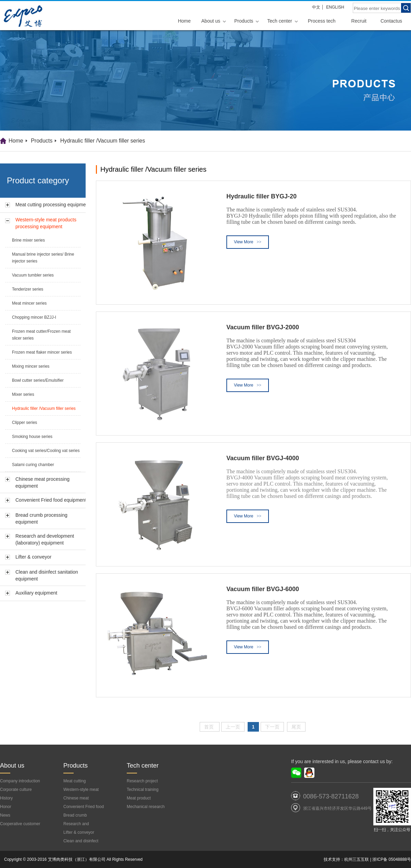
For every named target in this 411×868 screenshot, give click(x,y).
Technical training (143, 790)
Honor (6, 807)
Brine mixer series (28, 240)
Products (244, 21)
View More (248, 242)
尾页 (296, 727)
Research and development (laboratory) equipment (45, 539)
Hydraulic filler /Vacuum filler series (103, 141)
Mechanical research (146, 807)
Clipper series (24, 423)
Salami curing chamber (33, 465)
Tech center (279, 21)
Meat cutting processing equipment (53, 205)
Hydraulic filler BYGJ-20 (261, 196)
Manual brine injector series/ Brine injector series (43, 258)
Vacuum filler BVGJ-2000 (263, 327)
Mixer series (23, 394)
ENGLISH (335, 7)
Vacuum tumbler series (33, 275)
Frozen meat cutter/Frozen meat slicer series (41, 335)
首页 (210, 727)
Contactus (391, 21)
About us (211, 21)
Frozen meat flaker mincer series (42, 352)
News (5, 815)
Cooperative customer (20, 824)
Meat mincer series (29, 303)
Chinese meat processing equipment (42, 482)
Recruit (359, 21)
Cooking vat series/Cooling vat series (46, 451)
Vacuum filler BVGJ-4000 (263, 458)
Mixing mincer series (31, 366)
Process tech (322, 21)
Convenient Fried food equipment (51, 500)
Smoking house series (32, 437)
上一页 (233, 727)
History (6, 798)
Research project (142, 781)
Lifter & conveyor (33, 557)
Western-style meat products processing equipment (46, 223)
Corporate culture (16, 790)
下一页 (272, 727)
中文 (316, 7)
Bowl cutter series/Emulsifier (38, 380)
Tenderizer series (28, 289)
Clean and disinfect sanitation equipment (47, 575)
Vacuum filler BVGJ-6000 (263, 589)
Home (184, 21)
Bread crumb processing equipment (41, 518)
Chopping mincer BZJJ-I (34, 317)
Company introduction (20, 781)
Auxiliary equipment (36, 593)
